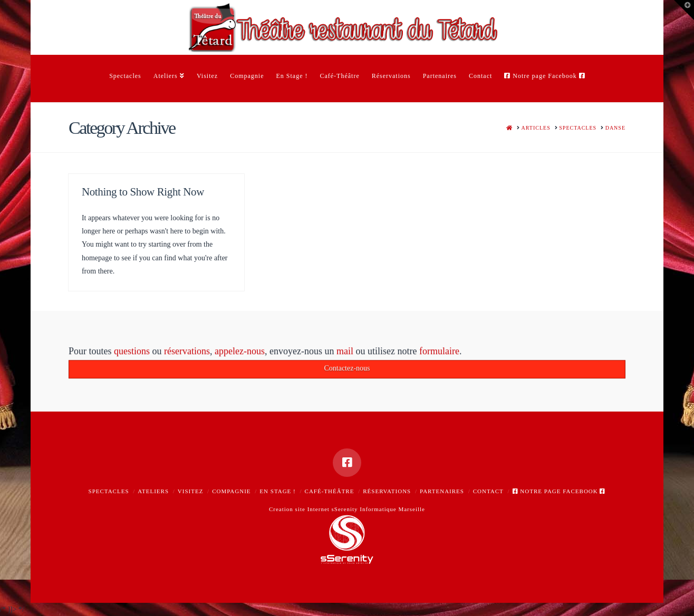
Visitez (191, 491)
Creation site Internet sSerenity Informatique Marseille (347, 509)
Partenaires (442, 491)
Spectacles (109, 491)
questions (132, 354)
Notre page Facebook (559, 491)
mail (345, 354)
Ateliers (153, 491)
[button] (684, 10)
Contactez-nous (347, 371)
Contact (488, 491)
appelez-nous (240, 354)
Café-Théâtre (330, 491)
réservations (187, 354)
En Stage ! (277, 491)
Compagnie (231, 491)
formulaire (439, 354)
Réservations (387, 491)
